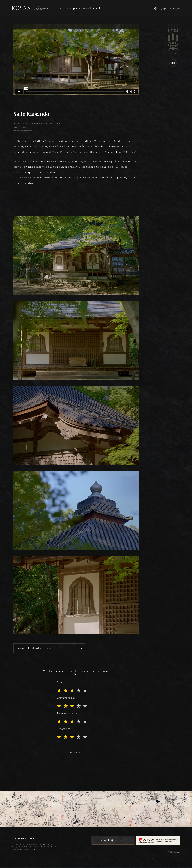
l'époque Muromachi (38, 152)
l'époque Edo (113, 152)
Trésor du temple (67, 8)
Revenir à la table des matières (34, 648)
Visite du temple (92, 8)
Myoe (28, 146)
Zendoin (100, 141)
